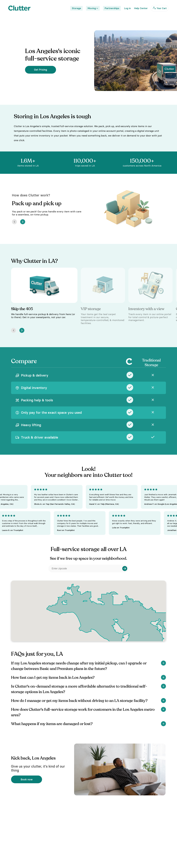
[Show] (163, 663)
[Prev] (14, 222)
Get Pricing (41, 70)
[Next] (23, 222)
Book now (27, 779)
